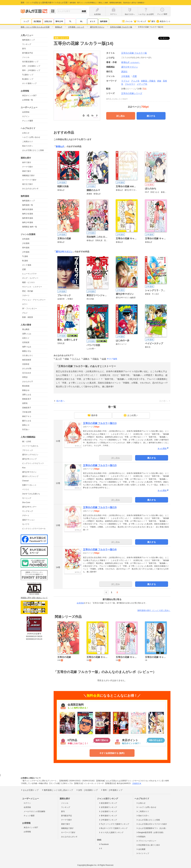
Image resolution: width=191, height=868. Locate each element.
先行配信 (37, 21)
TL (70, 21)
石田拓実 (26, 342)
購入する (151, 116)
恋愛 (24, 269)
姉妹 (159, 81)
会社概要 (141, 849)
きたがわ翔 (27, 369)
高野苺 (25, 403)
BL (81, 21)
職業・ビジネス (28, 282)
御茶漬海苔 (27, 360)
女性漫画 (26, 239)
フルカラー (130, 84)
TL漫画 (25, 256)
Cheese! (26, 481)
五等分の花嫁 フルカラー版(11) (100, 423)
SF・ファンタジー (30, 309)
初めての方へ (28, 146)
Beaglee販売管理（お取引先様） (150, 832)
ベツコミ (26, 489)
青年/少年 (59, 21)
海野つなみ (27, 347)
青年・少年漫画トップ (31, 70)
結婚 (104, 359)
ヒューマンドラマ (29, 274)
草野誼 (25, 377)
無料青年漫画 (28, 218)
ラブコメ (125, 81)
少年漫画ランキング (108, 820)
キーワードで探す (29, 180)
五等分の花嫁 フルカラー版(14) (100, 549)
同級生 (96, 359)
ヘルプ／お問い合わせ (31, 137)
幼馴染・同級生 (148, 81)
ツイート (166, 38)
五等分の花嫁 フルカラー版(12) (100, 465)
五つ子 (59, 359)
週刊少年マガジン (29, 472)
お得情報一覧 (28, 100)
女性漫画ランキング (108, 807)
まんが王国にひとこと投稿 (33, 150)
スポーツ (26, 295)
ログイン (26, 116)
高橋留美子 (27, 408)
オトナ (93, 21)
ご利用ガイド (28, 142)
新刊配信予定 (28, 53)
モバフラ (26, 524)
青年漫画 (26, 248)
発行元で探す (28, 184)
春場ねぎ (131, 62)
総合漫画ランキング (108, 803)
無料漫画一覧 (28, 205)
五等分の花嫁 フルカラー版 (134, 53)
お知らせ (26, 133)
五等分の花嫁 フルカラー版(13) (100, 507)
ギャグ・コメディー (30, 278)
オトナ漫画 (27, 265)
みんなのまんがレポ (30, 189)
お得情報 (27, 832)
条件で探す (27, 162)
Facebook (104, 844)
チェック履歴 (28, 121)
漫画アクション (28, 520)
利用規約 (141, 837)
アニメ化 (135, 81)
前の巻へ (61, 401)
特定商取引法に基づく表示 (148, 845)
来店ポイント (163, 21)
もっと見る (163, 448)
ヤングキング (28, 511)
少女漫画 (26, 243)
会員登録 (26, 112)
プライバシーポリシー (146, 841)
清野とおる (27, 395)
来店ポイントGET (29, 96)
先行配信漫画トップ (30, 62)
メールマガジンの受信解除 (34, 811)
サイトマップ (143, 853)
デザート (26, 516)
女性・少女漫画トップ (31, 66)
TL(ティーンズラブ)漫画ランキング (114, 824)
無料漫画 (104, 21)
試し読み (121, 116)
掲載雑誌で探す (28, 175)
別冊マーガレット (29, 485)
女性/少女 (48, 21)
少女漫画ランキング (108, 811)
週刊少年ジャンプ (29, 459)
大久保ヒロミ (28, 355)
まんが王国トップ (30, 790)
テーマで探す (28, 167)
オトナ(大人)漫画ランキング (111, 832)
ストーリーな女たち (30, 446)
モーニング (27, 498)
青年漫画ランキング (108, 816)
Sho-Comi (26, 502)
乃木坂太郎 (27, 412)
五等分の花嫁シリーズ (132, 93)
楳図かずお (27, 351)
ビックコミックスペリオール (34, 529)
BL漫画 (25, 261)
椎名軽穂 (26, 386)
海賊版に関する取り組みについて (34, 598)
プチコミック (28, 450)
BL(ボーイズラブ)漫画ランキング (113, 828)
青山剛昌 (26, 329)
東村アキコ (27, 416)
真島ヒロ (26, 425)
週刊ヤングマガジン (30, 455)
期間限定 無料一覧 (30, 227)
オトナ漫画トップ (29, 83)
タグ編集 (113, 359)
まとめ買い (131, 415)
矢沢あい (26, 429)
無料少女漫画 (28, 214)
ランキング (140, 21)
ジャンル (127, 21)
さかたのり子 (28, 382)
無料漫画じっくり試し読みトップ (57, 790)
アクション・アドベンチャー (34, 300)
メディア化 (142, 84)
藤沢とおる (27, 421)
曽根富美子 (27, 399)
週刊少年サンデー (29, 507)
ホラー (25, 304)
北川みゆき (27, 373)
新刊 (151, 21)
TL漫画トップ (28, 75)
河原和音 (26, 364)
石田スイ (26, 338)
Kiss (24, 468)
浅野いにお (27, 334)
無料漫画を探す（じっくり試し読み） (154, 610)
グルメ (25, 313)
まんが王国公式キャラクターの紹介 (152, 824)
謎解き (86, 359)
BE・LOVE (27, 442)
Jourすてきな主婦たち (31, 494)
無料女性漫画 (28, 209)
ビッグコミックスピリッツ (33, 463)
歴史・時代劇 (28, 291)
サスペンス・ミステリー (32, 287)
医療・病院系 (28, 317)
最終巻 (93, 415)
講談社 (124, 72)
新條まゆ (26, 390)
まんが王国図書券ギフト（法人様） (152, 828)
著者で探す (27, 171)
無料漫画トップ (28, 40)
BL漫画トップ (28, 79)
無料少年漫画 (28, 222)
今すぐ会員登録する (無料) (112, 753)
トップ (26, 21)
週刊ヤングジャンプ (30, 476)
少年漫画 (26, 252)
